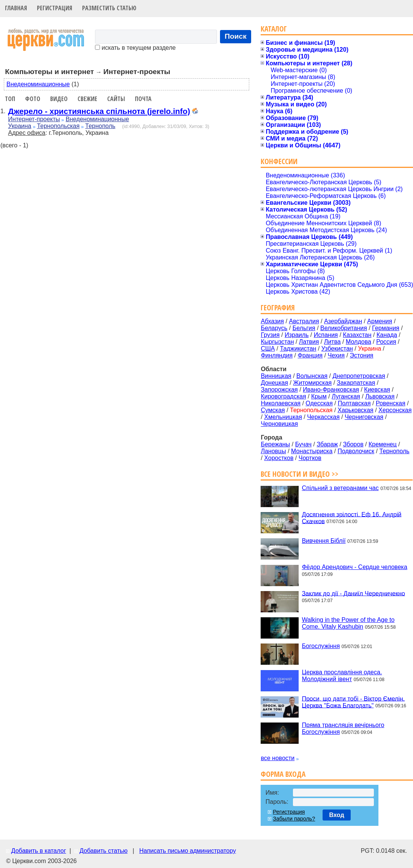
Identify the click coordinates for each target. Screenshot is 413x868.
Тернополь (100, 126)
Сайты (116, 99)
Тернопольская (58, 126)
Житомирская (312, 383)
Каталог (274, 29)
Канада (387, 335)
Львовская (380, 396)
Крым (319, 396)
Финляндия (277, 355)
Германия (386, 328)
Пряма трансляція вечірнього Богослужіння (343, 728)
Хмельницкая (283, 417)
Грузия (270, 335)
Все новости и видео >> (300, 474)
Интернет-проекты (34, 119)
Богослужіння (321, 646)
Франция (310, 355)
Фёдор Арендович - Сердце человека (354, 567)
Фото (33, 99)
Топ (10, 99)
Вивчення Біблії (324, 541)
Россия (386, 342)
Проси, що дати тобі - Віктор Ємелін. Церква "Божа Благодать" (353, 702)
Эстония (362, 355)
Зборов (353, 444)
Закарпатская (356, 383)
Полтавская (354, 403)
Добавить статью (104, 851)
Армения (380, 321)
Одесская (319, 403)
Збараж (327, 444)
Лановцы (273, 451)
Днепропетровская (359, 376)
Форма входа (283, 774)
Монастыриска (312, 451)
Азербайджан (343, 321)
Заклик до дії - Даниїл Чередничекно (353, 593)
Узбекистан (337, 349)
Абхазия (272, 321)
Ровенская (391, 403)
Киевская (377, 390)
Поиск (236, 36)
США (268, 349)
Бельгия (304, 328)
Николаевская (281, 403)
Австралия (304, 321)
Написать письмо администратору (187, 851)
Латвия (309, 342)
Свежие (87, 99)
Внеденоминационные (38, 84)
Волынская (312, 376)
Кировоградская (283, 396)
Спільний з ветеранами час (340, 488)
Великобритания (344, 328)
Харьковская (356, 410)
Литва (332, 342)
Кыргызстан (277, 342)
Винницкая (276, 376)
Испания (326, 335)
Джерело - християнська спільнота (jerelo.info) (99, 111)
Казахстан (357, 335)
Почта (143, 99)
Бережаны (275, 444)
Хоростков (279, 458)
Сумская (273, 410)
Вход (337, 815)
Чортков (310, 458)
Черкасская (323, 417)
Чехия (336, 355)
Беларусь (274, 328)
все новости (278, 758)
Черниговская (364, 417)
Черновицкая (279, 424)
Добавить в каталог (38, 851)
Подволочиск (356, 451)
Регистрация (55, 8)
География (278, 308)
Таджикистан (298, 349)
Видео (59, 99)
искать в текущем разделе (135, 48)
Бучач (303, 444)
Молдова (358, 342)
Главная (16, 8)
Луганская (346, 396)
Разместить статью (109, 8)
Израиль (297, 335)
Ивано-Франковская (331, 390)
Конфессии (279, 161)
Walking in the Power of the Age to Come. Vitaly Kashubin (348, 623)
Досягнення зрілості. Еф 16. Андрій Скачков (351, 518)
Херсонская (395, 410)
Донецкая (274, 383)
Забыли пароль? (294, 819)
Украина (20, 126)
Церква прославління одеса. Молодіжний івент (342, 676)
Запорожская (279, 390)
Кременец (383, 444)
